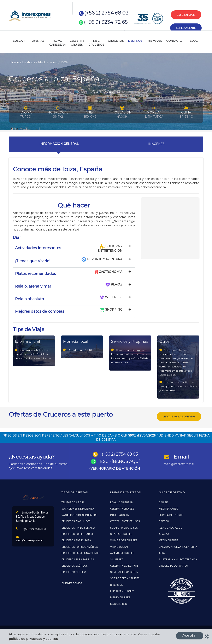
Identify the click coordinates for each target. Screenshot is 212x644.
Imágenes (156, 144)
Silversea (117, 558)
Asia (162, 552)
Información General (59, 144)
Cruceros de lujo (74, 571)
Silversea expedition (124, 571)
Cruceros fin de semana (78, 527)
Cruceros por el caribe (78, 533)
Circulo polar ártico (173, 565)
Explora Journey (122, 590)
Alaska (164, 533)
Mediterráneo (48, 62)
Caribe (163, 501)
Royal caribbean (122, 501)
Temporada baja (73, 501)
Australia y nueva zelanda (178, 558)
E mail (181, 456)
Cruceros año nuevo (76, 520)
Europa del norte (171, 514)
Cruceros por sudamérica (80, 546)
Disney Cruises (120, 597)
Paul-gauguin (120, 514)
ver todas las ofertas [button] (179, 416)
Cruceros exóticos (75, 565)
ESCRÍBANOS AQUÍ (120, 461)
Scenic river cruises (124, 527)
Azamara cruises (122, 552)
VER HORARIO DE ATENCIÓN (115, 468)
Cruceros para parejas (78, 558)
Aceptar (190, 635)
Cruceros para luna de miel (81, 552)
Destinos (29, 62)
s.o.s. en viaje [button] (186, 15)
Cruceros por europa (76, 540)
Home (14, 62)
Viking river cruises (124, 540)
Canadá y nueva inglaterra (178, 546)
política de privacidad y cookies (33, 639)
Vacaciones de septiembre (79, 514)
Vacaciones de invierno (78, 508)
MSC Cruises (119, 603)
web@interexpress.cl (179, 463)
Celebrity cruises (122, 508)
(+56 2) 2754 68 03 (107, 13)
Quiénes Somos (72, 582)
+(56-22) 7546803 (31, 528)
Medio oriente (168, 540)
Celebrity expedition (124, 565)
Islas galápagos (170, 527)
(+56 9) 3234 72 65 (106, 22)
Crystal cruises (121, 533)
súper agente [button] (186, 28)
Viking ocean (119, 546)
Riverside (116, 584)
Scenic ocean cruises (125, 578)
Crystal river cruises (125, 520)
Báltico (164, 520)
